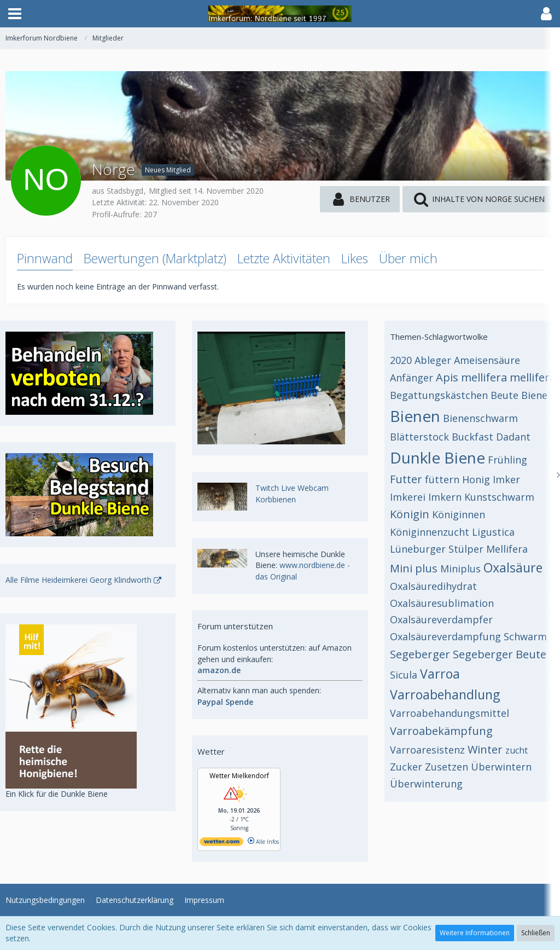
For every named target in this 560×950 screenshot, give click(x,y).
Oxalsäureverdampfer (441, 619)
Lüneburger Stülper (437, 549)
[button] (15, 14)
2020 (401, 360)
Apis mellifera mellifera (496, 377)
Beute (504, 395)
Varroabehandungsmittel (450, 713)
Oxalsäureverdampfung (445, 636)
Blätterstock (419, 437)
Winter (485, 749)
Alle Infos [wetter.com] (263, 842)
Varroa (440, 674)
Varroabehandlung (445, 694)
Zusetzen (447, 767)
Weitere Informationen (475, 933)
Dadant (513, 437)
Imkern (445, 497)
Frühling (507, 460)
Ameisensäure (487, 360)
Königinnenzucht (430, 532)
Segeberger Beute (500, 654)
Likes (355, 258)
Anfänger (412, 378)
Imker (506, 479)
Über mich (408, 258)
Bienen (415, 416)
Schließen (536, 933)
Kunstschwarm (499, 497)
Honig (476, 479)
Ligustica (493, 532)
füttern (442, 479)
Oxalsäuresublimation (442, 603)
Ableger (433, 360)
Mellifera (507, 549)
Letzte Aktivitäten (284, 258)
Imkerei (408, 497)
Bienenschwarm (480, 418)
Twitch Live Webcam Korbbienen (292, 494)
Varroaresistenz (427, 750)
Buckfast (472, 437)
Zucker (406, 767)
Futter (406, 479)
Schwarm (525, 636)
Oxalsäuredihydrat (433, 586)
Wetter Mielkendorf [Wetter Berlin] (239, 776)
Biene (534, 395)
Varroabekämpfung (441, 731)
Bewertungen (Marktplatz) (155, 258)
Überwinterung (426, 784)
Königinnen (459, 514)
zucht (517, 750)
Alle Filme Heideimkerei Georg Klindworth (78, 580)
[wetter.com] (221, 844)
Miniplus (460, 569)
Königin (410, 514)
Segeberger (420, 654)
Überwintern (501, 767)
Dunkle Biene (437, 457)
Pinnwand (45, 258)
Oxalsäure (513, 567)
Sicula (404, 675)
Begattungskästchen (439, 395)
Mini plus (414, 568)
